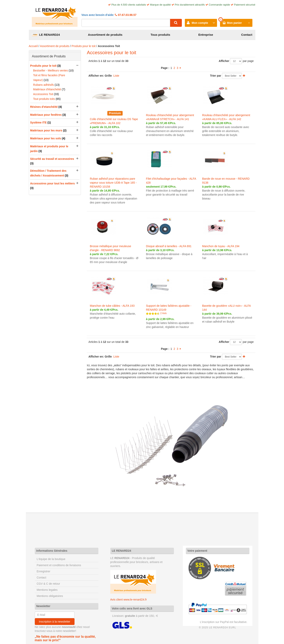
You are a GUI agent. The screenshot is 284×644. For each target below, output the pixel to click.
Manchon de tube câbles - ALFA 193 (112, 306)
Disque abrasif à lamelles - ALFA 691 (169, 246)
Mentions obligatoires (50, 596)
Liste (116, 76)
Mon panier (234, 23)
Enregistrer (44, 571)
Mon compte (200, 23)
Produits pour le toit (84, 46)
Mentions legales (47, 590)
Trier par (216, 76)
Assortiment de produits (105, 35)
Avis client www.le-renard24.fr (129, 600)
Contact (247, 35)
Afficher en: (96, 76)
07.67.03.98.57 (127, 15)
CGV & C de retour (48, 584)
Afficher (224, 61)
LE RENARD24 (46, 35)
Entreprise (206, 35)
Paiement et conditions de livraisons (59, 565)
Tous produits (160, 35)
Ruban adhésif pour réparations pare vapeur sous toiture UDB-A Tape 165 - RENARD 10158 (113, 183)
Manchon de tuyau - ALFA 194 (221, 246)
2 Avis (163, 313)
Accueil (33, 46)
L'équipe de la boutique (51, 559)
